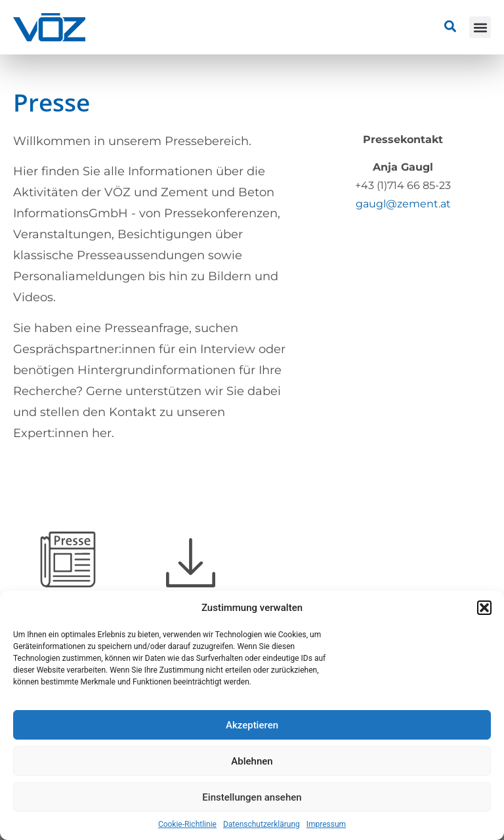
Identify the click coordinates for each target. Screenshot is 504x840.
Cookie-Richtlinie (187, 824)
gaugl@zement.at (403, 204)
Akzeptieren (252, 725)
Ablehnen (252, 761)
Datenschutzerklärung (262, 824)
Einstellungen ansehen (252, 797)
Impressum (326, 824)
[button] (484, 608)
